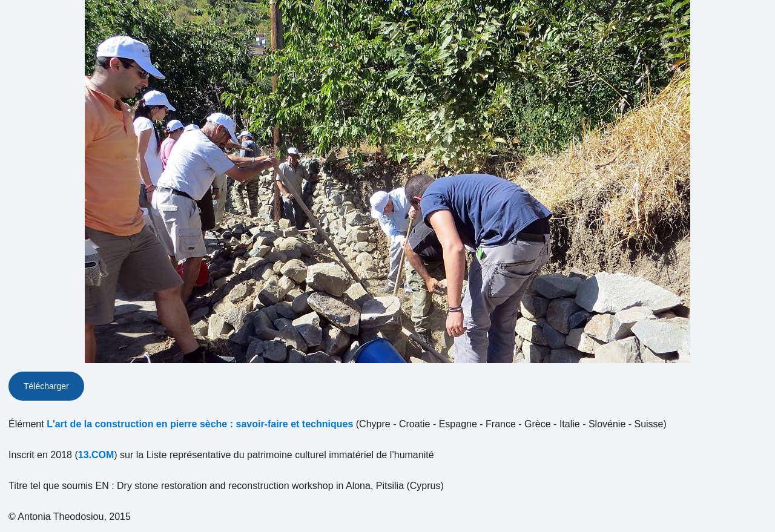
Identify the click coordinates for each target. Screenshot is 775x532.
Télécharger (46, 386)
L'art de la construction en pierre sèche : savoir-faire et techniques (200, 424)
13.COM (96, 455)
